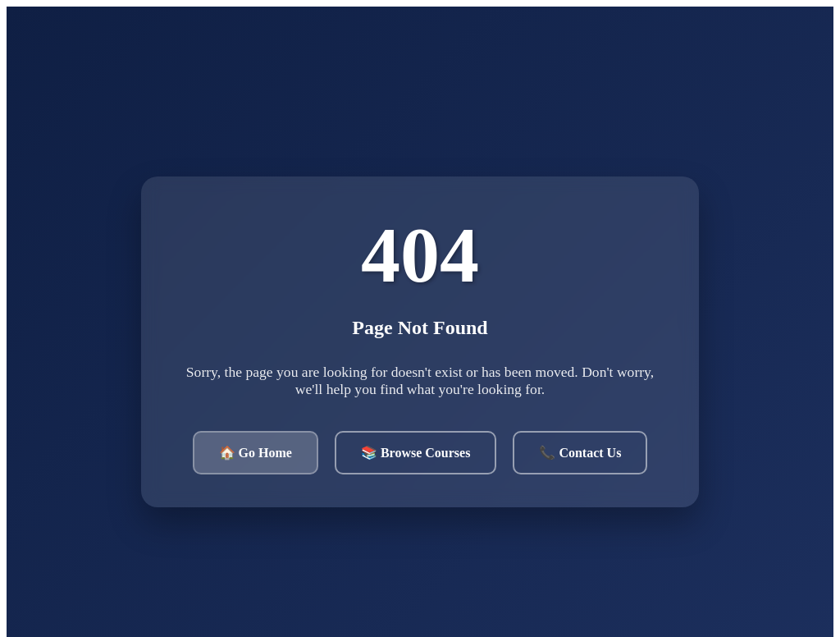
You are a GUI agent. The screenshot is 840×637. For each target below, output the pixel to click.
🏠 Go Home (256, 453)
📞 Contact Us (580, 453)
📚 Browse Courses (415, 453)
